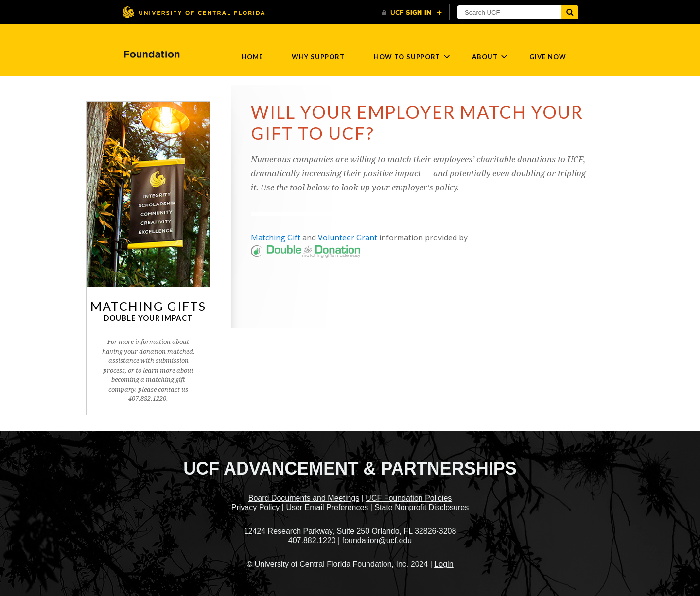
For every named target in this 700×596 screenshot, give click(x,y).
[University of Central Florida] (193, 12)
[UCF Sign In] (412, 13)
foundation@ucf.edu (377, 540)
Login (444, 564)
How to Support (407, 57)
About (485, 57)
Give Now (548, 57)
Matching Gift (276, 238)
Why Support (318, 57)
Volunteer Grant (348, 238)
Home (252, 57)
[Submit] (570, 12)
